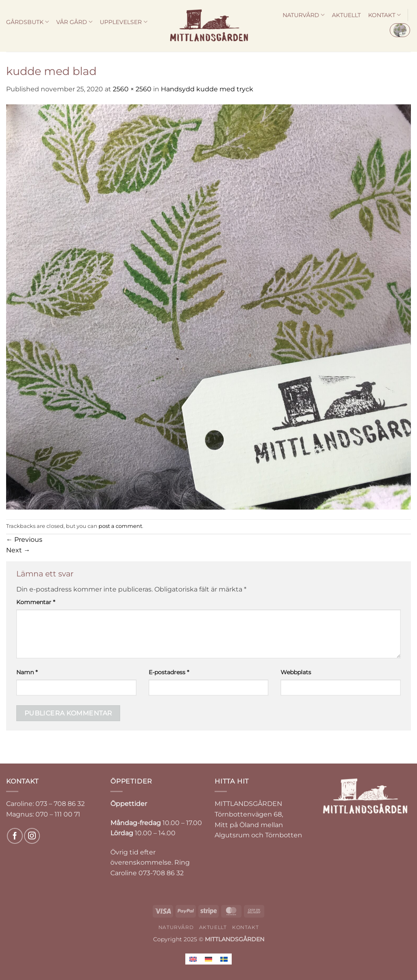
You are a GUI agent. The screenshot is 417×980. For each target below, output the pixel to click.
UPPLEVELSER (123, 22)
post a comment (120, 526)
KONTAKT (384, 15)
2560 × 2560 (132, 89)
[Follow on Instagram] (32, 836)
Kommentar (36, 602)
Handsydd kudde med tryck (207, 89)
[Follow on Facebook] (15, 836)
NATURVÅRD (304, 15)
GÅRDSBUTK (27, 22)
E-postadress (169, 672)
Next (18, 550)
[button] (400, 30)
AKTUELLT (346, 15)
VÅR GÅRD (74, 22)
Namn (27, 672)
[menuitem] (193, 959)
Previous (24, 540)
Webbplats (296, 672)
